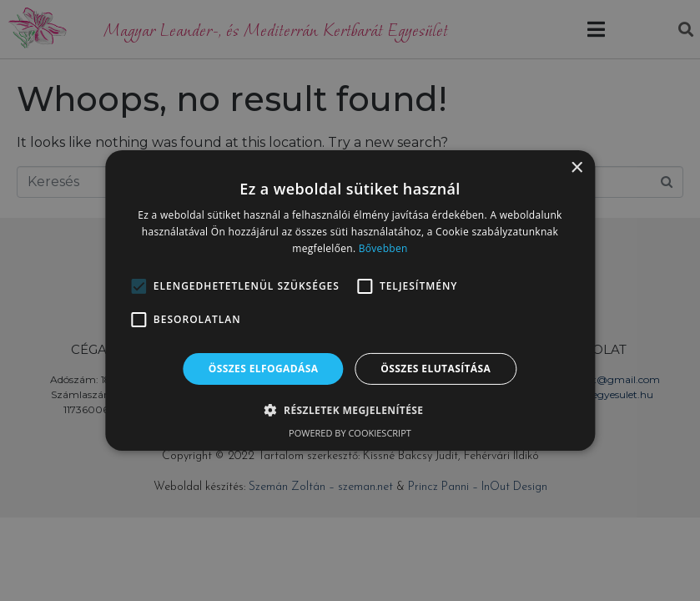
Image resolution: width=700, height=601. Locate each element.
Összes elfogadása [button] (264, 369)
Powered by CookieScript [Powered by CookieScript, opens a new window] (350, 433)
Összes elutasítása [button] (436, 369)
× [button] (576, 168)
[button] (138, 286)
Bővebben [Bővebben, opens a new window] (383, 248)
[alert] (350, 300)
